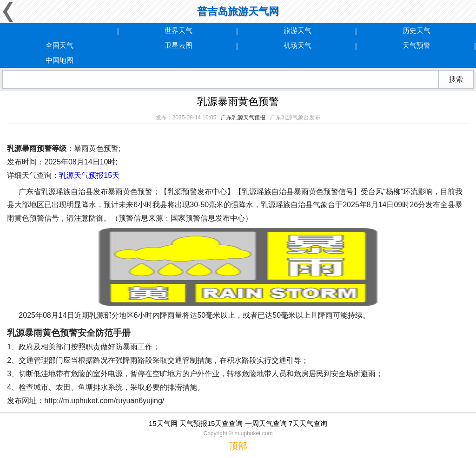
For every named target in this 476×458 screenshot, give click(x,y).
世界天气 (178, 30)
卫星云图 (178, 45)
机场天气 (297, 45)
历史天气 (416, 30)
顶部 (238, 446)
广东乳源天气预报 (243, 118)
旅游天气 (297, 30)
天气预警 (416, 45)
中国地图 (59, 60)
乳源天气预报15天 (89, 175)
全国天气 (59, 45)
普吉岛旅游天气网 (238, 11)
